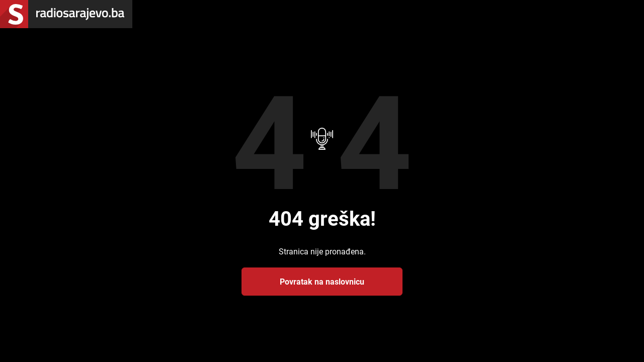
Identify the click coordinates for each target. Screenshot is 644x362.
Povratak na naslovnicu (322, 282)
